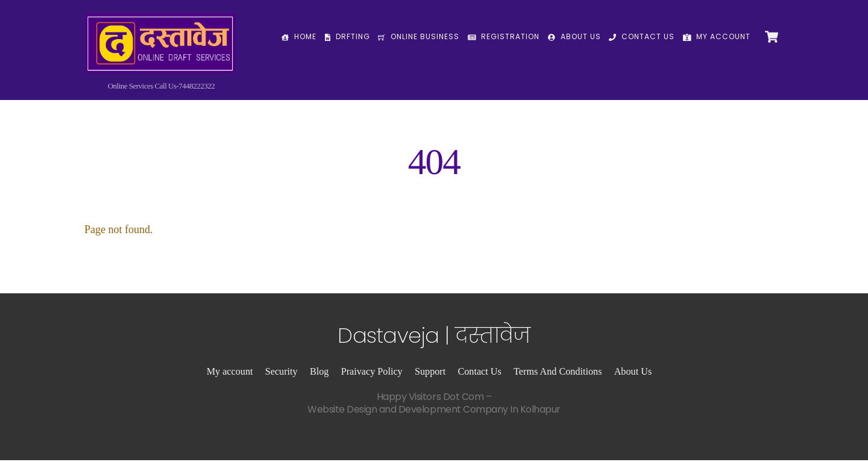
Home (299, 36)
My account (230, 376)
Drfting (348, 36)
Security (281, 376)
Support (430, 376)
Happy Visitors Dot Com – (434, 408)
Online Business (419, 36)
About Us (574, 36)
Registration (504, 36)
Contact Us (642, 36)
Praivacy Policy (372, 376)
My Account (717, 36)
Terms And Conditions (558, 376)
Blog (319, 376)
